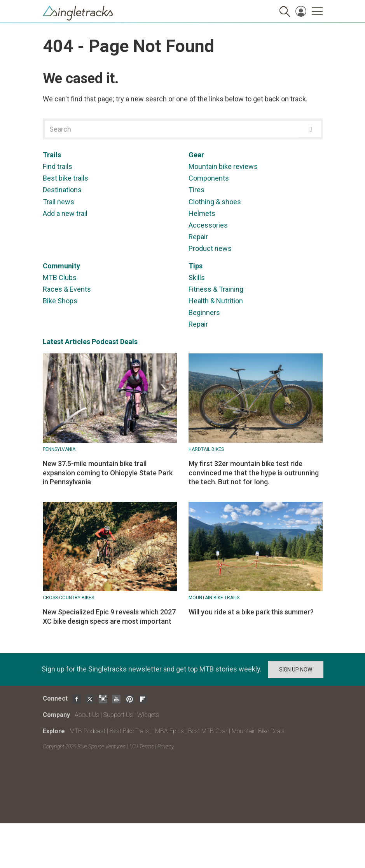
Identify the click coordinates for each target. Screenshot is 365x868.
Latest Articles (66, 342)
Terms (147, 746)
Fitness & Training (216, 289)
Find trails (58, 166)
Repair (198, 237)
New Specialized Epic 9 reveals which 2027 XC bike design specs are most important (109, 616)
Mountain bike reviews (223, 166)
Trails (52, 155)
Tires (196, 190)
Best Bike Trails (129, 731)
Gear (196, 155)
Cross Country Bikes (68, 598)
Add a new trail (65, 213)
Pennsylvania (59, 449)
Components (209, 178)
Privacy (166, 746)
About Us (87, 715)
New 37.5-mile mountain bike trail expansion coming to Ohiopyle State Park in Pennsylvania (108, 473)
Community (61, 266)
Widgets (148, 715)
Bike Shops (60, 301)
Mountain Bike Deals (258, 731)
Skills (197, 277)
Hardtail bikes (206, 449)
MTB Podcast (87, 731)
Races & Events (67, 289)
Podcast (105, 342)
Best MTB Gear (208, 731)
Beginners (204, 312)
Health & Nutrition (216, 301)
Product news (210, 248)
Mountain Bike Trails (214, 598)
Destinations (62, 190)
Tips (196, 266)
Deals (129, 342)
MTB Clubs (60, 277)
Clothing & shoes (215, 202)
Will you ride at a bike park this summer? (251, 612)
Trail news (59, 202)
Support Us (118, 715)
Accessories (208, 225)
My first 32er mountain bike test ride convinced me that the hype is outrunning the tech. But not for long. (254, 473)
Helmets (202, 213)
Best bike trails (65, 178)
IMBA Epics (169, 731)
